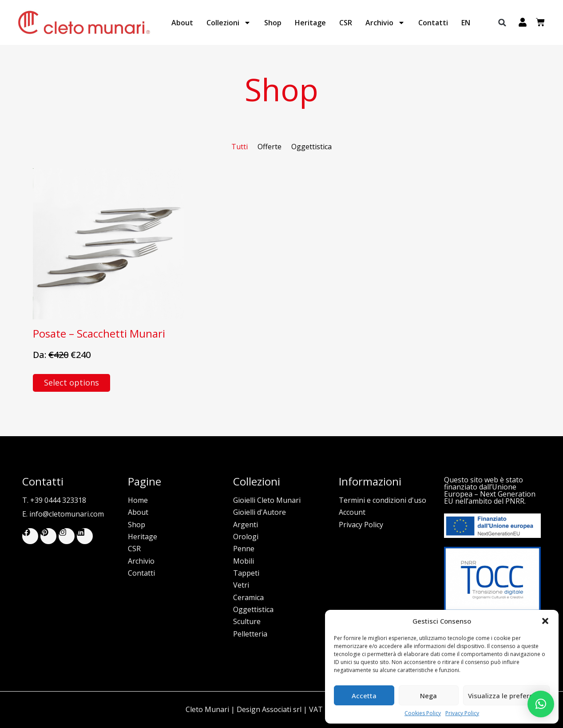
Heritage (310, 23)
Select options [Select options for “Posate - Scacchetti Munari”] (71, 382)
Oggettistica (311, 147)
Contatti (433, 23)
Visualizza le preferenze (506, 696)
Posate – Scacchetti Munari (99, 334)
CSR (346, 23)
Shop (273, 23)
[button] (545, 621)
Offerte (270, 147)
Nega (428, 696)
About (182, 23)
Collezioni (229, 23)
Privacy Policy (462, 713)
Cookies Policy (423, 713)
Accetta (364, 696)
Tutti (240, 147)
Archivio (385, 23)
